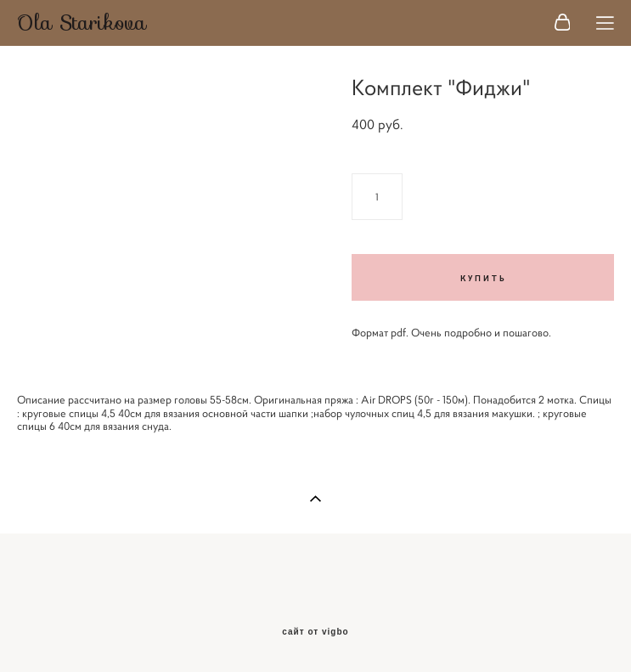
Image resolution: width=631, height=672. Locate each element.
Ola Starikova (82, 23)
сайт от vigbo (315, 632)
